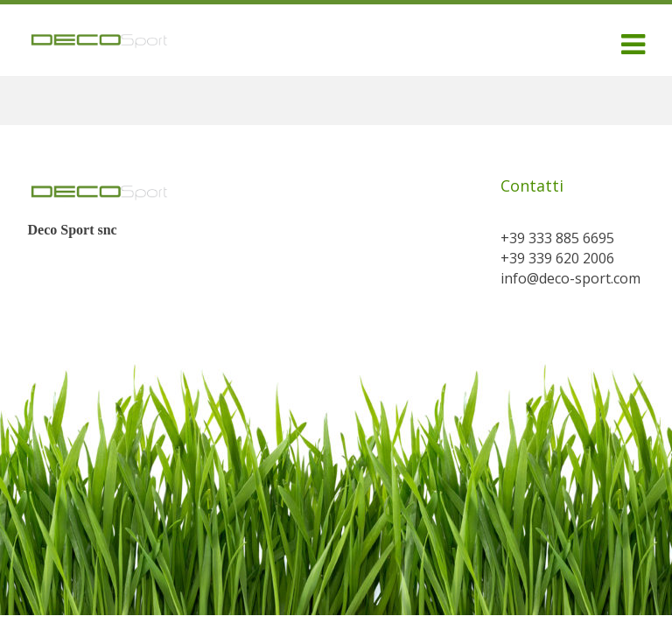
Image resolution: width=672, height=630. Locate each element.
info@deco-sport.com (570, 278)
